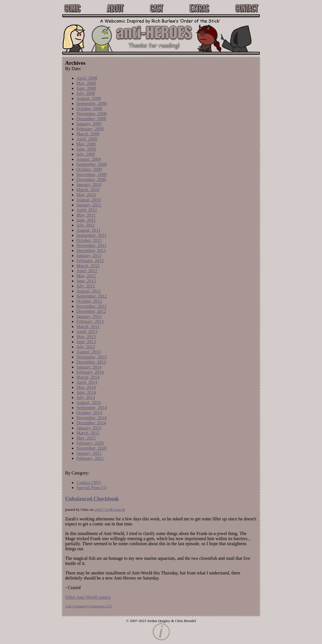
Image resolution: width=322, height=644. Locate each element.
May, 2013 (86, 337)
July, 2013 (86, 347)
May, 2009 (86, 144)
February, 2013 (90, 321)
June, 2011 (86, 220)
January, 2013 (89, 316)
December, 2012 (91, 311)
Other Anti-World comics (88, 597)
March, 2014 (88, 377)
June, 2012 (86, 281)
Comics (118, 510)
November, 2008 (91, 114)
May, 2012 (86, 276)
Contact (246, 8)
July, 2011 (86, 225)
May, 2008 (86, 83)
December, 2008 (91, 119)
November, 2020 (91, 448)
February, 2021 (90, 458)
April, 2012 (87, 271)
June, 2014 (86, 392)
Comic (72, 8)
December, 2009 (91, 180)
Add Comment (76, 606)
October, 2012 (89, 301)
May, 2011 (86, 215)
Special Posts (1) (92, 488)
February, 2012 (90, 261)
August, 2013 (89, 352)
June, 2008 (86, 88)
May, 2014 (86, 387)
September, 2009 (92, 164)
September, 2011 (91, 235)
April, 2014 (87, 382)
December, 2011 (91, 250)
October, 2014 (89, 413)
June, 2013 (86, 342)
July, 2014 (86, 397)
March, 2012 (88, 266)
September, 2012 (92, 296)
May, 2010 (86, 195)
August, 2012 (89, 291)
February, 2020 (90, 443)
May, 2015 (86, 438)
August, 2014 (89, 403)
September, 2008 (92, 103)
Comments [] (100, 606)
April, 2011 (87, 210)
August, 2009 (89, 159)
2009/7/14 (102, 510)
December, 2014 (91, 423)
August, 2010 (89, 200)
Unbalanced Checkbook (92, 499)
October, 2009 (89, 169)
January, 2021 (89, 453)
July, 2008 (86, 93)
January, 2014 (89, 367)
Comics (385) (89, 483)
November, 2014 (91, 418)
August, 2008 (89, 98)
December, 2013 (91, 362)
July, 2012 (86, 286)
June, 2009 (86, 149)
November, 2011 (91, 245)
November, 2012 (91, 306)
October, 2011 (89, 240)
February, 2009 (90, 129)
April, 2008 (87, 78)
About (115, 8)
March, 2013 (88, 327)
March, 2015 (88, 433)
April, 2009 (87, 139)
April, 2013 (87, 332)
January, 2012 (89, 256)
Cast (156, 8)
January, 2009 (89, 124)
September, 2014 (92, 408)
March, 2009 (88, 134)
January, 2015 (89, 428)
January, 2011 (89, 205)
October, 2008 (89, 109)
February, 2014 (90, 372)
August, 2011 (89, 230)
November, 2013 (91, 357)
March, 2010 (88, 190)
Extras (199, 8)
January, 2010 (89, 185)
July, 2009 (86, 154)
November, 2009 (91, 174)
